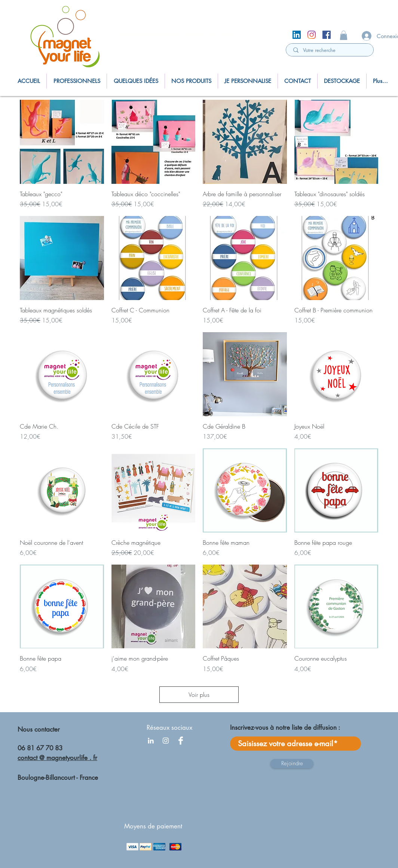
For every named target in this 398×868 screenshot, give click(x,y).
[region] (68, 38)
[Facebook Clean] (181, 741)
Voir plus (199, 695)
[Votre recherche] (330, 50)
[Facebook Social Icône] (327, 35)
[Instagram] (312, 35)
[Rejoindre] (292, 764)
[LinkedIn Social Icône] (297, 35)
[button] (344, 35)
